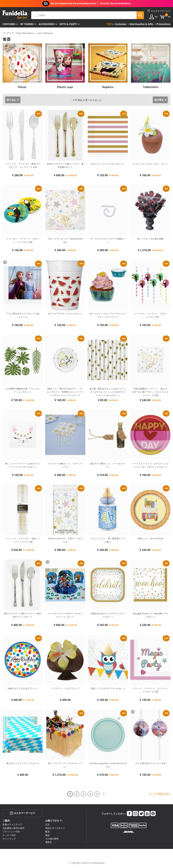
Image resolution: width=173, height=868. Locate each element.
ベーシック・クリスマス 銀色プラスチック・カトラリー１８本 (23, 165)
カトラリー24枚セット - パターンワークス (65, 465)
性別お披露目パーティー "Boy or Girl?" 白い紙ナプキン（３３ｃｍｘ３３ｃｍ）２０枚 (150, 392)
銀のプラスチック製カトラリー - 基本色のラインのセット (23, 615)
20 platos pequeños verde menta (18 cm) (108, 765)
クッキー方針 (9, 835)
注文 (47, 824)
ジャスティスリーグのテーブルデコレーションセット (65, 615)
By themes (27, 24)
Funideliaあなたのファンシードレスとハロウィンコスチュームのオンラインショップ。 (15, 15)
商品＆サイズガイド (55, 828)
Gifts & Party (68, 24)
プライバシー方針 (11, 832)
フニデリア (8, 33)
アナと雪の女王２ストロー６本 (150, 763)
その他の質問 (52, 839)
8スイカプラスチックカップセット (65, 314)
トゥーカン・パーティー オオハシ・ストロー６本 (150, 315)
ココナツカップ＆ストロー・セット (150, 164)
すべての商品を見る (160, 794)
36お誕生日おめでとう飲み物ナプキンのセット (150, 615)
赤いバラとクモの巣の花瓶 (150, 239)
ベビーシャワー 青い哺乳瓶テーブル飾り (108, 540)
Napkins (108, 87)
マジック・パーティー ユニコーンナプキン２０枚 (150, 690)
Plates (22, 87)
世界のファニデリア (12, 824)
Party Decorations (25, 33)
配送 (47, 832)
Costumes (9, 24)
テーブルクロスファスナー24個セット (108, 240)
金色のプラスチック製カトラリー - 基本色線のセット (65, 165)
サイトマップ (9, 839)
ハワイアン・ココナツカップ (65, 688)
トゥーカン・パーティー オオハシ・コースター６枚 (23, 240)
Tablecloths (151, 87)
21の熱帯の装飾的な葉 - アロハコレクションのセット (23, 390)
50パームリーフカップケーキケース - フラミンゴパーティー (108, 315)
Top (109, 24)
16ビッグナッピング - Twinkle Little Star (65, 240)
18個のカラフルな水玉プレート (23, 688)
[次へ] (104, 794)
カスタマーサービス (22, 813)
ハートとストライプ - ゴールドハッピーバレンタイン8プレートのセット (150, 465)
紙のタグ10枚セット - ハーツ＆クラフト (108, 465)
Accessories (47, 24)
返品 (47, 835)
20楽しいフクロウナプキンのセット (108, 688)
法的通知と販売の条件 (14, 828)
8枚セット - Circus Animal (150, 538)
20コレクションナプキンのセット (108, 164)
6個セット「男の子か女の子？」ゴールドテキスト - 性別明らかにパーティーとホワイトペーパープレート (65, 392)
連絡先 (49, 842)
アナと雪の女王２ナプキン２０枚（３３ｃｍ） (23, 315)
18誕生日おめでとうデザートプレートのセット (108, 615)
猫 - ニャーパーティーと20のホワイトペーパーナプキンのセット (23, 465)
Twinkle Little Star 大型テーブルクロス (65, 540)
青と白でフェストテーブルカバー (23, 763)
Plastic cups (65, 87)
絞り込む (11, 100)
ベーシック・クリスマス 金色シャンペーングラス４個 (23, 540)
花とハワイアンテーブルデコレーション (65, 765)
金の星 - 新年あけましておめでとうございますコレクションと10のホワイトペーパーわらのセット (108, 392)
